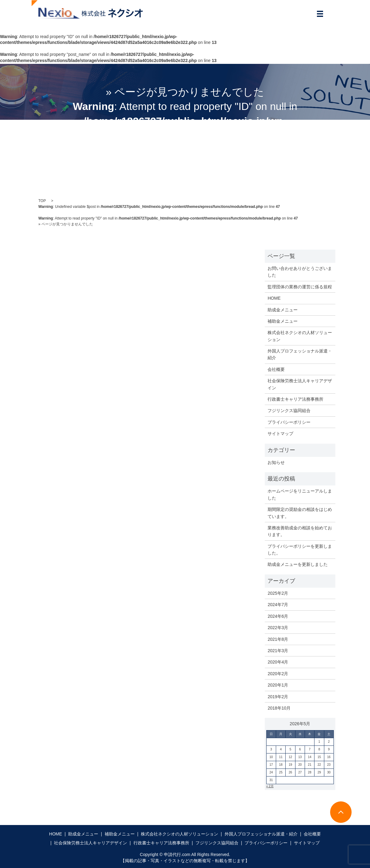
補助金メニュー (283, 321)
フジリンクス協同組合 (289, 411)
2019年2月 (278, 697)
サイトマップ (280, 434)
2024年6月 (278, 616)
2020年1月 (278, 685)
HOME (274, 298)
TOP (42, 201)
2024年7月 (278, 605)
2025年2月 (278, 593)
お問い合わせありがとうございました (300, 272)
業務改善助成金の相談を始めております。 (300, 531)
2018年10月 (279, 708)
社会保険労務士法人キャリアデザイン (300, 384)
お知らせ (276, 462)
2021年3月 (278, 651)
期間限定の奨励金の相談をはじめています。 (300, 513)
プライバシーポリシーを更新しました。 (300, 550)
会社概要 (276, 369)
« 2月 (270, 786)
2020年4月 (278, 662)
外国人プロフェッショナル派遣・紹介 (300, 354)
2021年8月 (278, 639)
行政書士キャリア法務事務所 (295, 399)
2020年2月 (278, 674)
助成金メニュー (283, 310)
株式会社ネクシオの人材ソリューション (300, 336)
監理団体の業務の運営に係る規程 (300, 287)
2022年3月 (278, 628)
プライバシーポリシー (289, 422)
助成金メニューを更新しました (298, 564)
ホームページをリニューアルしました (300, 494)
